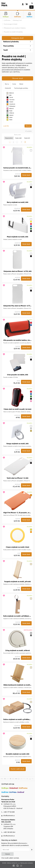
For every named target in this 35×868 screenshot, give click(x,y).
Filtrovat (28, 126)
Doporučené (9, 138)
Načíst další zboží (17, 769)
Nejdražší (27, 138)
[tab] (7, 84)
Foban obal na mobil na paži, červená (17, 409)
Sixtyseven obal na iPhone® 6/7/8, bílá (17, 271)
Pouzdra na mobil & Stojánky (13, 32)
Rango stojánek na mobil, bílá (17, 444)
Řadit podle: (18, 135)
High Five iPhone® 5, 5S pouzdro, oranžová (19, 513)
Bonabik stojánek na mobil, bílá (18, 754)
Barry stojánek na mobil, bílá (18, 202)
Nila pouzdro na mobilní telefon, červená (18, 340)
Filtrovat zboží (17, 78)
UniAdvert (14, 788)
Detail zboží (26, 175)
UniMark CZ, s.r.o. (16, 863)
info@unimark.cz (9, 816)
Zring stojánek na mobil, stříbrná (18, 650)
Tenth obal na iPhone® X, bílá (17, 478)
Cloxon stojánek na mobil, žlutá (17, 547)
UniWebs (13, 792)
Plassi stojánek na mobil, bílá (17, 237)
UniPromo (7, 20)
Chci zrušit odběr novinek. (10, 858)
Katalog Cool (17, 20)
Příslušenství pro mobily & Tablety (15, 28)
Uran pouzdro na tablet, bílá (18, 375)
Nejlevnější (18, 138)
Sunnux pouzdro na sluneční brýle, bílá (18, 168)
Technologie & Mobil (11, 24)
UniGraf (21, 792)
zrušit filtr (6, 126)
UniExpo (5, 788)
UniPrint (5, 792)
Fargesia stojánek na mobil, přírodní (17, 582)
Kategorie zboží (17, 38)
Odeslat (8, 854)
